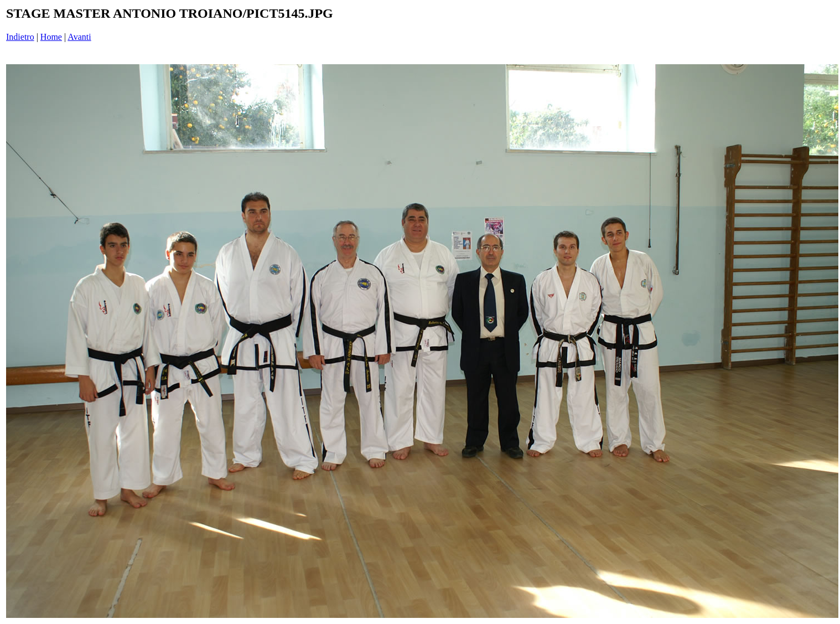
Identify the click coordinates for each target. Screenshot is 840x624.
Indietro (20, 37)
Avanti (79, 37)
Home (51, 37)
